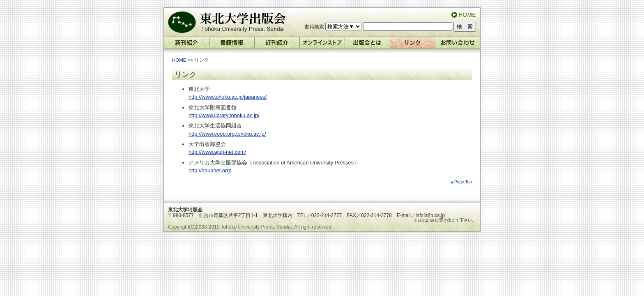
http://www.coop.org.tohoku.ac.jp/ (227, 134)
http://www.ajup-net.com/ (217, 152)
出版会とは (368, 45)
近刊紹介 (277, 45)
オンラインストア (322, 45)
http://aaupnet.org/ (210, 170)
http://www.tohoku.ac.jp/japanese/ (228, 97)
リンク (413, 45)
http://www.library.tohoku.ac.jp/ (224, 115)
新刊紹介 (187, 45)
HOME (179, 60)
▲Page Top (461, 182)
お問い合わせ (458, 45)
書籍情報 (232, 45)
